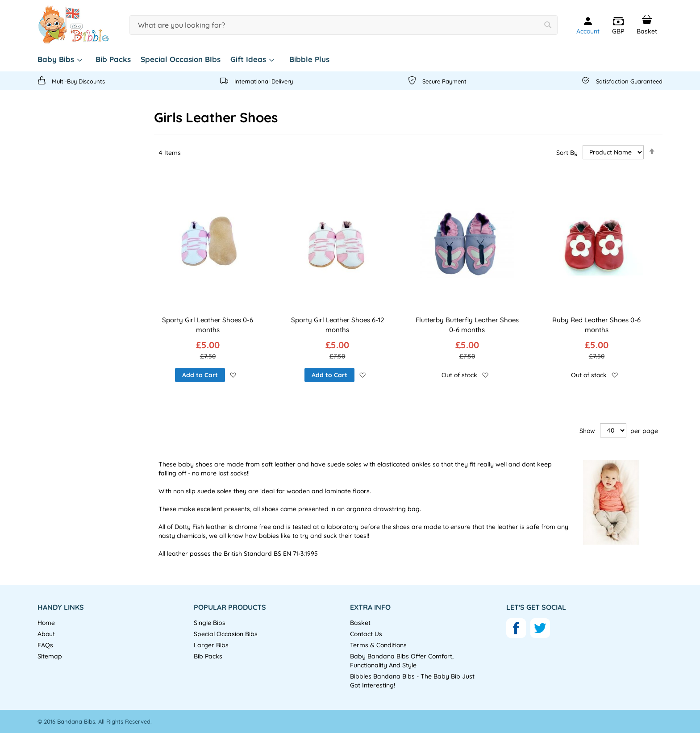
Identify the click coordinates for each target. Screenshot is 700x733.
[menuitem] (62, 59)
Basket (360, 623)
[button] (618, 26)
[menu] (350, 59)
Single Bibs (210, 623)
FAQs (45, 645)
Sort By (567, 152)
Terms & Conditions (378, 645)
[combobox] (344, 25)
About (46, 634)
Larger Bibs (211, 645)
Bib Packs (208, 656)
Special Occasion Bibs (226, 634)
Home (46, 623)
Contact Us (366, 634)
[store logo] (73, 25)
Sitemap (50, 656)
